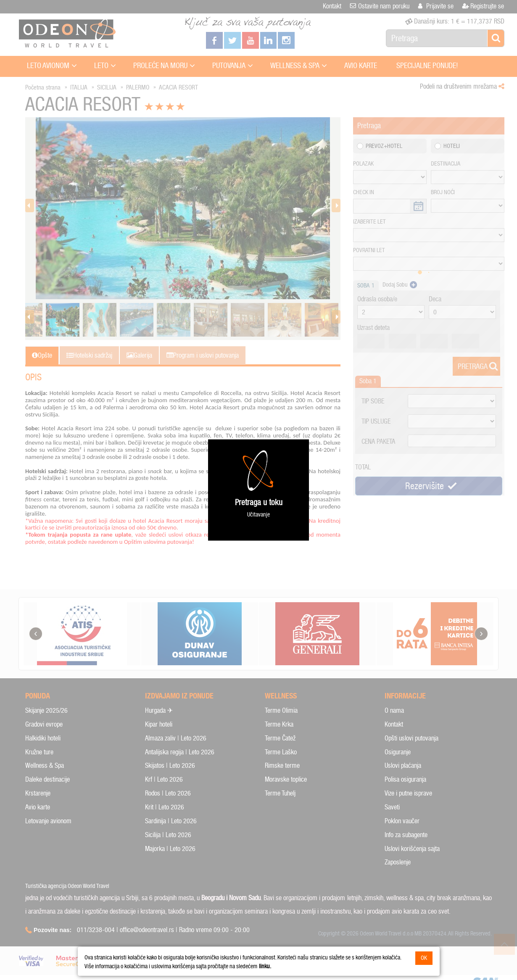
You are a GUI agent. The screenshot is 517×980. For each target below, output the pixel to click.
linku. (265, 966)
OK (424, 958)
